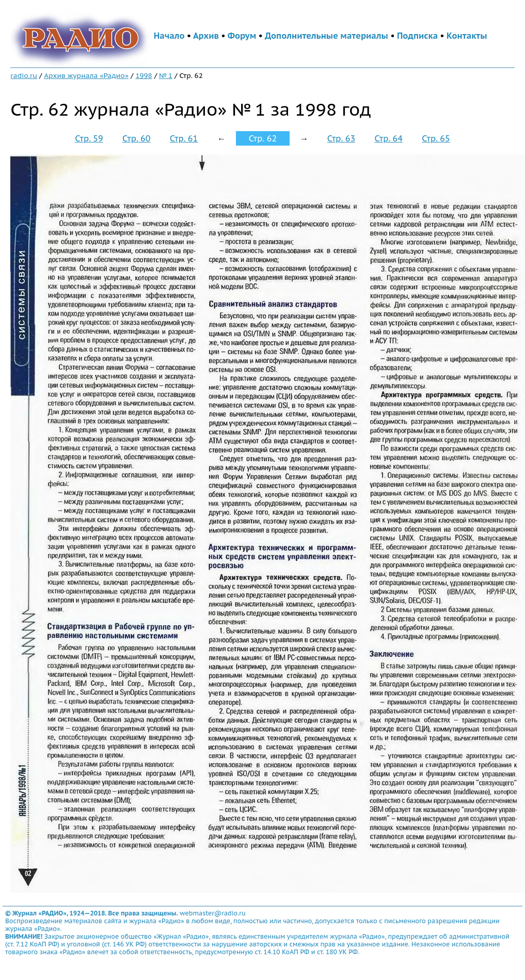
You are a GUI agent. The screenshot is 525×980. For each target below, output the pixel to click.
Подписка (417, 36)
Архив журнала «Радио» (86, 75)
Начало (169, 36)
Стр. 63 (341, 138)
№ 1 (166, 75)
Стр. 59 (89, 138)
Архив (206, 36)
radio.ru (24, 75)
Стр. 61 (184, 138)
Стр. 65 (436, 138)
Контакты (467, 36)
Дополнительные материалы (327, 36)
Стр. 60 (136, 138)
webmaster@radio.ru (213, 913)
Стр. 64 (389, 138)
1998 (144, 75)
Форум (242, 36)
